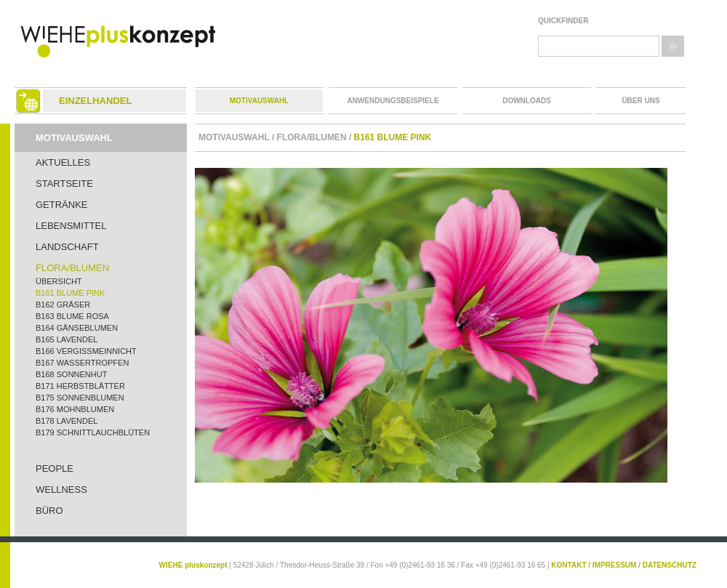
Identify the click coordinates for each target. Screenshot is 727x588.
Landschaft (67, 247)
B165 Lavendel (67, 339)
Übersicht (59, 281)
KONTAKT (569, 565)
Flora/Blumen (72, 268)
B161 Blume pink (70, 293)
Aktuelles (63, 162)
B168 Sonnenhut (71, 374)
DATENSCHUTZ (670, 565)
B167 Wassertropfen (82, 363)
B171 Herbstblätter (80, 386)
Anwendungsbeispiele (393, 101)
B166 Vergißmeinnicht (86, 351)
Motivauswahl (259, 101)
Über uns (640, 101)
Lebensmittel (71, 226)
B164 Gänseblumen (77, 328)
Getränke (62, 205)
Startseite (64, 184)
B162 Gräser (63, 305)
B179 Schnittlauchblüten (93, 432)
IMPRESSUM (615, 565)
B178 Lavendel (67, 421)
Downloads (527, 101)
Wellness (61, 490)
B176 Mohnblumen (75, 409)
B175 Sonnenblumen (80, 398)
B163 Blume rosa (72, 316)
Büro (49, 511)
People (55, 468)
